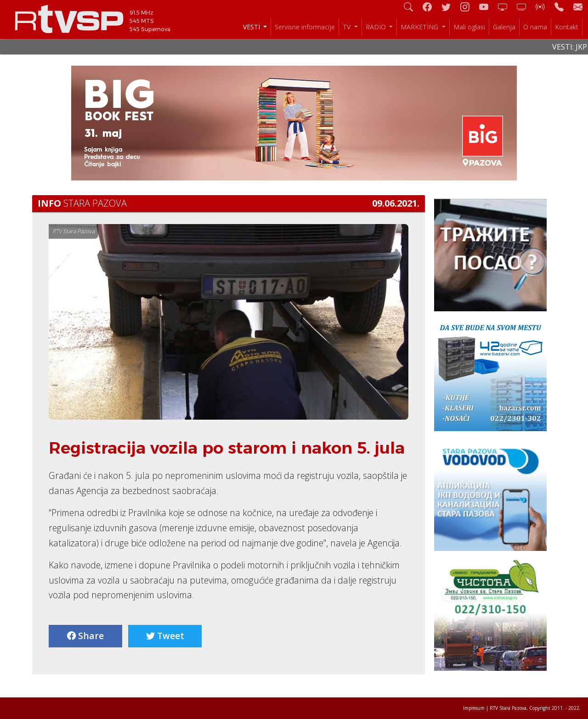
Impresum (474, 708)
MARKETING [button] (420, 27)
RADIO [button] (377, 27)
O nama (535, 27)
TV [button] (348, 27)
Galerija (504, 27)
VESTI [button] (252, 27)
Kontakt (567, 27)
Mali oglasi (469, 27)
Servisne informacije (305, 27)
